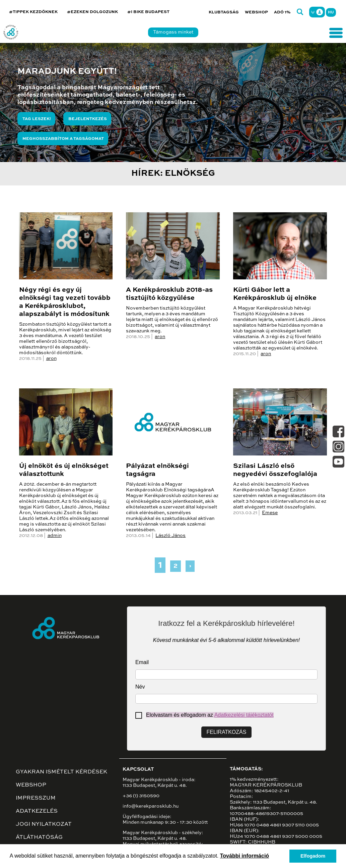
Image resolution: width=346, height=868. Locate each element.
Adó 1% (282, 12)
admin (55, 536)
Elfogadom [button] (313, 856)
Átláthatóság (39, 837)
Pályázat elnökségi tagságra (157, 470)
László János (170, 536)
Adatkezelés (37, 811)
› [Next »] (190, 566)
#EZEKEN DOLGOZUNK (92, 12)
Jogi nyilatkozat (44, 824)
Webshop (256, 12)
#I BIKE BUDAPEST (148, 12)
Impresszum (36, 798)
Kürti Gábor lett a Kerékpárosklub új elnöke (275, 294)
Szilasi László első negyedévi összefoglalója (275, 470)
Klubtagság (224, 12)
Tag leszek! (37, 119)
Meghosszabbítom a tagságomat (63, 139)
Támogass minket (173, 32)
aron (51, 359)
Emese (270, 513)
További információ (245, 856)
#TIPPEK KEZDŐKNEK (33, 12)
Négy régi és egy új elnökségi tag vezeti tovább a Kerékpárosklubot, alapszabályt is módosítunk (65, 302)
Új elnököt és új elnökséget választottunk (64, 470)
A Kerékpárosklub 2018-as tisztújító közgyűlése (169, 294)
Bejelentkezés (88, 119)
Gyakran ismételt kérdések (61, 772)
